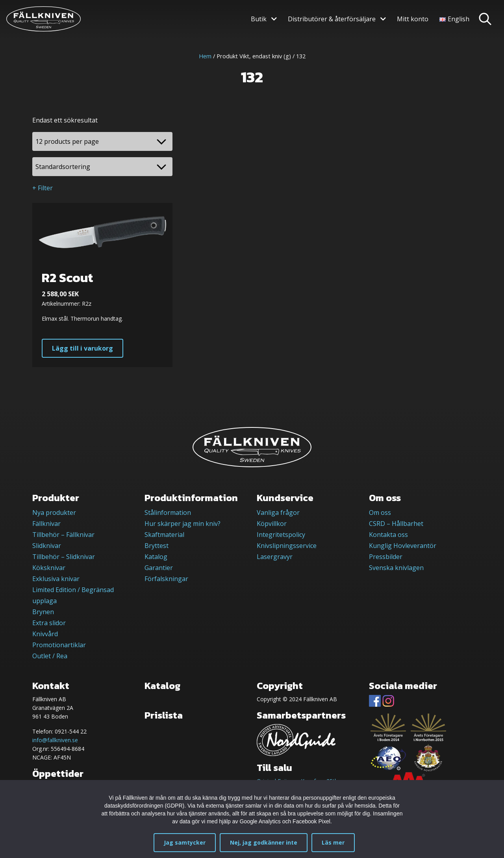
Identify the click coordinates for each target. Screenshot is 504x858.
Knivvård (45, 634)
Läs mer (333, 842)
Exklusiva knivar (56, 579)
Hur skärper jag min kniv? (183, 524)
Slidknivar (47, 546)
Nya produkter (54, 513)
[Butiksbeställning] (102, 167)
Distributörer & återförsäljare (332, 19)
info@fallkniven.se (55, 740)
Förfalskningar (166, 579)
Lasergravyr (275, 557)
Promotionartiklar (59, 645)
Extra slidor (49, 623)
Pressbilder (386, 557)
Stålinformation (168, 513)
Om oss (380, 513)
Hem (205, 56)
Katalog (156, 557)
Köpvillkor (272, 524)
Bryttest (157, 546)
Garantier (159, 568)
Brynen (43, 612)
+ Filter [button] (43, 188)
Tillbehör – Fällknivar (63, 535)
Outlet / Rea (50, 656)
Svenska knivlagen (396, 568)
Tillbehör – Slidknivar (64, 557)
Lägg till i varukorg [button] (82, 348)
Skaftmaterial (164, 535)
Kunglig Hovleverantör (403, 546)
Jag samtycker (185, 842)
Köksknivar (49, 568)
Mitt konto (413, 19)
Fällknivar (46, 524)
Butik (259, 19)
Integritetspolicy (281, 535)
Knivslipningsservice (287, 546)
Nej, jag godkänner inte (264, 842)
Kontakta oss (388, 535)
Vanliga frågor (278, 513)
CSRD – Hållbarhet (396, 524)
